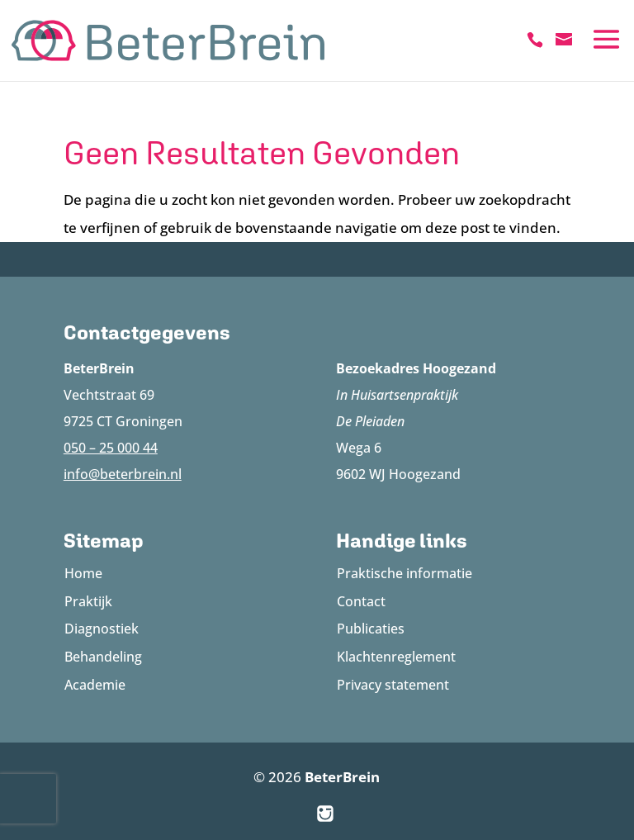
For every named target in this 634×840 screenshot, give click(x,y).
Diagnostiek (102, 629)
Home (83, 573)
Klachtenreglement (396, 657)
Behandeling (103, 657)
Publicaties (371, 629)
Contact (361, 601)
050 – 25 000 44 (111, 448)
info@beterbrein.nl (123, 474)
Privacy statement (393, 685)
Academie (95, 685)
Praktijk (88, 601)
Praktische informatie (405, 573)
